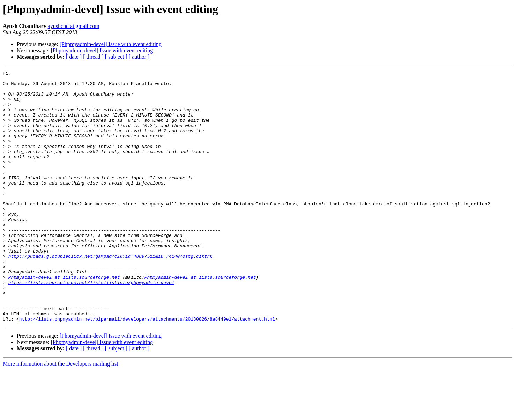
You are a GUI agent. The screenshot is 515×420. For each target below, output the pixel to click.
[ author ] (139, 57)
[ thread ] (93, 57)
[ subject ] (116, 57)
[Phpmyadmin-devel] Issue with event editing (111, 44)
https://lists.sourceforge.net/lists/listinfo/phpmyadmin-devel (91, 325)
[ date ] (74, 57)
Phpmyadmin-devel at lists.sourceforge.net (64, 319)
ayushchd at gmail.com (74, 26)
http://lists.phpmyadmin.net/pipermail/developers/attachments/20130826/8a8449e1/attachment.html (147, 369)
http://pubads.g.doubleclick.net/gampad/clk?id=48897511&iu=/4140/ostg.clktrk (110, 294)
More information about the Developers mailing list (61, 414)
